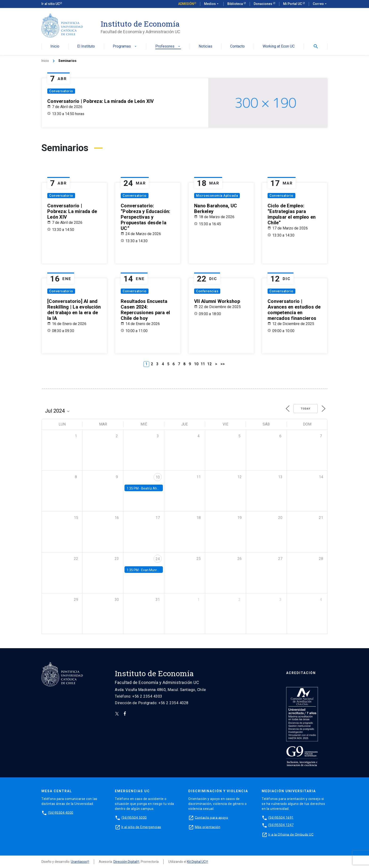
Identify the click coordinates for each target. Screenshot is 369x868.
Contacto (237, 46)
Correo (320, 4)
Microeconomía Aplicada (217, 196)
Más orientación (208, 827)
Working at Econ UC (279, 46)
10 (196, 364)
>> (223, 364)
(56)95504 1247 (281, 825)
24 (158, 559)
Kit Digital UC (196, 862)
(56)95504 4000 (61, 812)
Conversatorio (61, 91)
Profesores (168, 46)
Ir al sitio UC (51, 4)
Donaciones (263, 4)
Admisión (186, 4)
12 (209, 364)
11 (203, 364)
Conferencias (207, 291)
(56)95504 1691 (281, 817)
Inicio (55, 46)
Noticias (205, 46)
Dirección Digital (125, 862)
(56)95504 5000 (134, 817)
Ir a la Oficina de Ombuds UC (291, 834)
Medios (212, 4)
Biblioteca (235, 4)
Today (306, 409)
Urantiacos (79, 862)
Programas (125, 46)
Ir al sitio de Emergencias (141, 827)
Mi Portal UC (293, 4)
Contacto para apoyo (212, 817)
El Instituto (86, 46)
